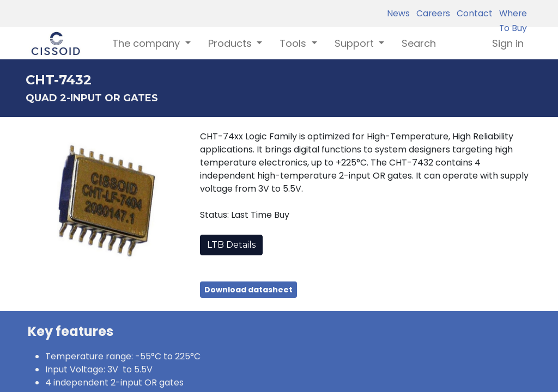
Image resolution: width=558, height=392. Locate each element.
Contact (472, 13)
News (398, 13)
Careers (431, 13)
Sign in (508, 43)
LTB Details (231, 245)
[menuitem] (419, 43)
